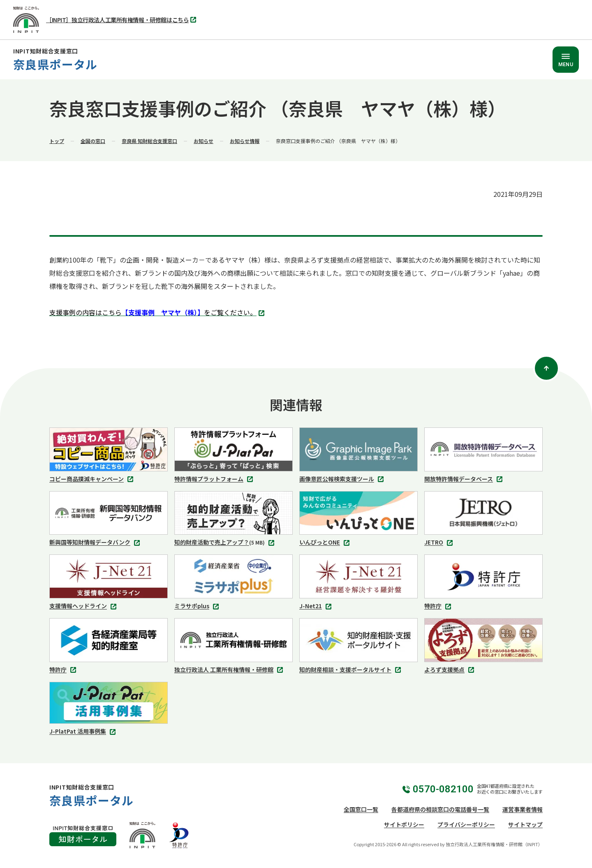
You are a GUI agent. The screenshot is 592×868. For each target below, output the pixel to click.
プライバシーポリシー (466, 824)
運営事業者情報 (523, 809)
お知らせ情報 (245, 141)
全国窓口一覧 (361, 809)
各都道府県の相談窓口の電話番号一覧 (440, 809)
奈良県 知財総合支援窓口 (149, 141)
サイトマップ (525, 824)
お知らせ (203, 141)
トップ (57, 141)
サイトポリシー (404, 824)
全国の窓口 (93, 141)
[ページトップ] (546, 368)
